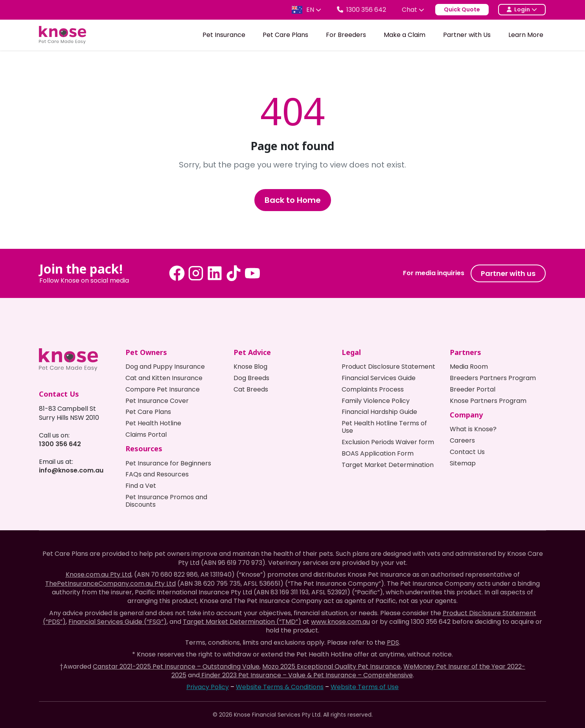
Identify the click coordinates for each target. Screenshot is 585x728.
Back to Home (293, 200)
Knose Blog (250, 367)
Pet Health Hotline (153, 423)
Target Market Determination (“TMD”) (242, 622)
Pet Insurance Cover (157, 401)
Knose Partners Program (488, 401)
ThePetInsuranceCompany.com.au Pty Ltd (110, 584)
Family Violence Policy (376, 401)
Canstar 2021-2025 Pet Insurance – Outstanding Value (176, 666)
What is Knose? (473, 429)
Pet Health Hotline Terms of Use (384, 427)
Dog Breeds (251, 378)
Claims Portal (146, 435)
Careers (462, 440)
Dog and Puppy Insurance (165, 367)
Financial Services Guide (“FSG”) (118, 622)
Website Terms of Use (365, 687)
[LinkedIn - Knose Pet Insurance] (215, 273)
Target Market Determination (388, 465)
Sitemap (463, 463)
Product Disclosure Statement (388, 367)
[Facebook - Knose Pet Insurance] (177, 273)
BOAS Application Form (378, 453)
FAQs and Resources (157, 474)
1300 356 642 (60, 444)
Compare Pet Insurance (163, 389)
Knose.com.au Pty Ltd (98, 574)
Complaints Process (373, 389)
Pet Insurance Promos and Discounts (166, 501)
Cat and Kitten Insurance (164, 378)
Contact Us (467, 452)
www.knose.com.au (340, 622)
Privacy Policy (208, 687)
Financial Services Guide (379, 378)
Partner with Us (467, 38)
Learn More (526, 38)
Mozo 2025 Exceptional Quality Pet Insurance (331, 666)
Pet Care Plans (285, 38)
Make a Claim (405, 38)
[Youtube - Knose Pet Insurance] (252, 273)
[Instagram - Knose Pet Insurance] (196, 273)
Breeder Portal (473, 389)
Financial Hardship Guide (379, 412)
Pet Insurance (224, 38)
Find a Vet (141, 486)
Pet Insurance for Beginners (168, 463)
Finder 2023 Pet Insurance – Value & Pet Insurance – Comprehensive (306, 675)
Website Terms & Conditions (280, 687)
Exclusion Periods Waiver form (388, 442)
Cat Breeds (251, 389)
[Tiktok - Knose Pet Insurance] (234, 273)
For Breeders (346, 38)
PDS (393, 643)
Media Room (469, 367)
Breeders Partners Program (493, 378)
